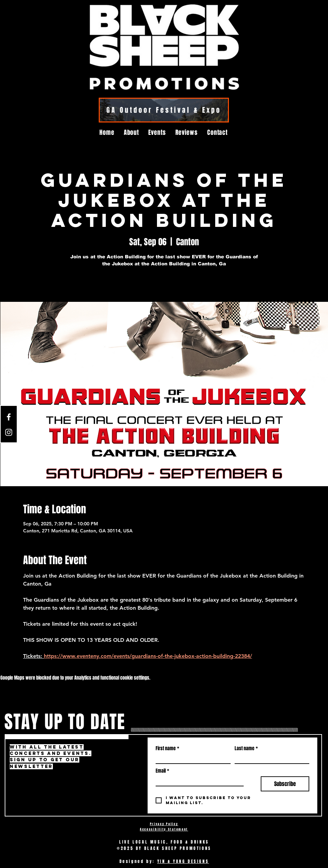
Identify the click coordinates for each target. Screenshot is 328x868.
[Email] (198, 781)
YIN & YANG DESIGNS (183, 861)
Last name (246, 748)
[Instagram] (9, 432)
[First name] (191, 759)
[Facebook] (9, 417)
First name (167, 748)
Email (162, 771)
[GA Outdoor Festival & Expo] (164, 110)
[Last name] (270, 759)
